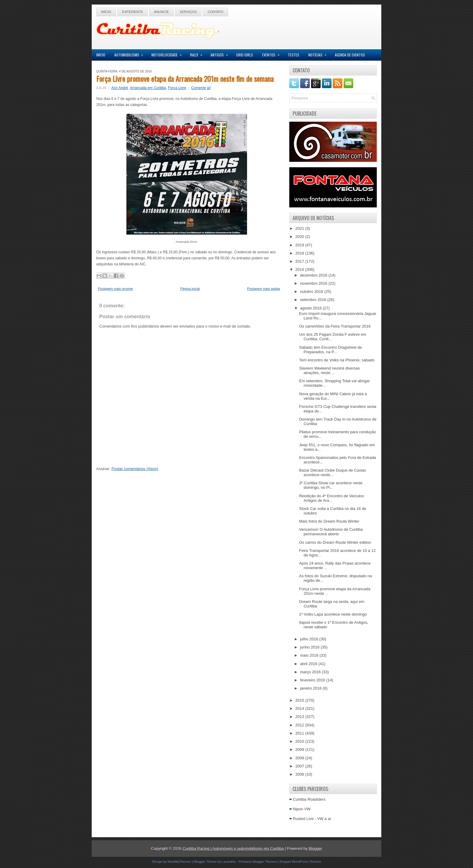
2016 (300, 269)
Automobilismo (131, 53)
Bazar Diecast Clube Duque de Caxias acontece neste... (332, 472)
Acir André (120, 88)
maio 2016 (310, 655)
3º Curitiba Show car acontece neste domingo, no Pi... (331, 485)
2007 (300, 766)
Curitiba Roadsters (309, 799)
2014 (300, 708)
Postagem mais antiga (263, 289)
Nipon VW (302, 809)
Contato (215, 12)
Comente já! (201, 88)
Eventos (273, 53)
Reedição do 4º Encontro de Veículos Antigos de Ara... (331, 498)
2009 (300, 749)
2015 (300, 700)
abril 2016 (309, 664)
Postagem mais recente (116, 289)
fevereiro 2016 (313, 680)
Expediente (133, 12)
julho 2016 (310, 639)
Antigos (221, 53)
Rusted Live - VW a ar (312, 819)
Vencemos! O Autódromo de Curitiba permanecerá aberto (331, 532)
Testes (294, 55)
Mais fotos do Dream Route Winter (329, 521)
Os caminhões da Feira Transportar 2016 (335, 326)
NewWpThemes (179, 862)
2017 (300, 261)
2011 (300, 733)
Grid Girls (245, 55)
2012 (300, 725)
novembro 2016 (314, 283)
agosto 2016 (311, 308)
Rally (198, 53)
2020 (300, 237)
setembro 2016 (314, 300)
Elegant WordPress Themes (300, 862)
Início (106, 12)
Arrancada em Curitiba (148, 88)
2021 (300, 228)
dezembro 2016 (314, 275)
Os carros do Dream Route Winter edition (335, 542)
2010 (300, 741)
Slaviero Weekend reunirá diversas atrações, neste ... (329, 370)
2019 (300, 245)
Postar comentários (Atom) (135, 469)
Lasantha (229, 862)
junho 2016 (310, 647)
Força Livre (177, 88)
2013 (300, 717)
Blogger (315, 849)
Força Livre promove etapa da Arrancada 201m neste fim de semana (185, 78)
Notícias (319, 53)
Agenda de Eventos (350, 55)
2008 (300, 758)
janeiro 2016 (311, 688)
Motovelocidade (168, 53)
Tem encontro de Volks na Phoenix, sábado (337, 360)
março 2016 (311, 672)
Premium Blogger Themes (258, 862)
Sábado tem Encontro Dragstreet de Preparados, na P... (330, 350)
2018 (300, 253)
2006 (300, 774)
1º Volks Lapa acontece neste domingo (333, 614)
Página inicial (190, 289)
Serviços (188, 12)
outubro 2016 (312, 291)
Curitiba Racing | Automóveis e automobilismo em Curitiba (233, 849)
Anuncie (161, 12)
